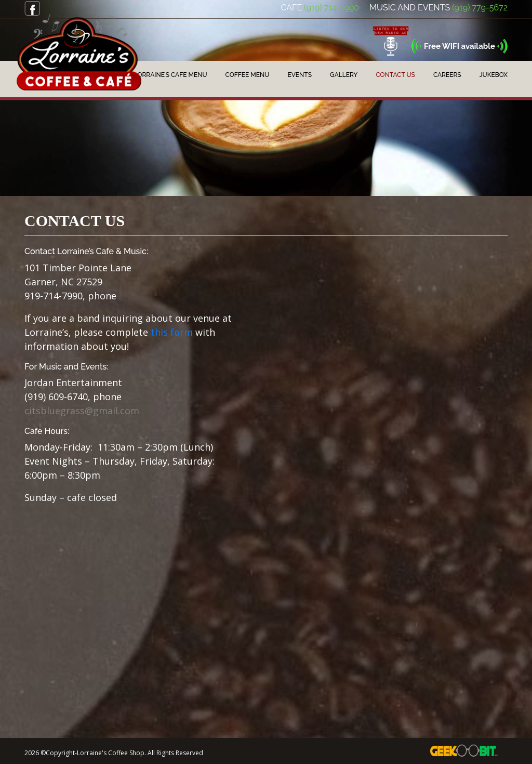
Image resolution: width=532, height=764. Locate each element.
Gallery (344, 75)
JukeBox (494, 75)
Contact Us (396, 75)
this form (172, 332)
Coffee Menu (248, 75)
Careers (447, 75)
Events (300, 75)
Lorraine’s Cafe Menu (171, 75)
